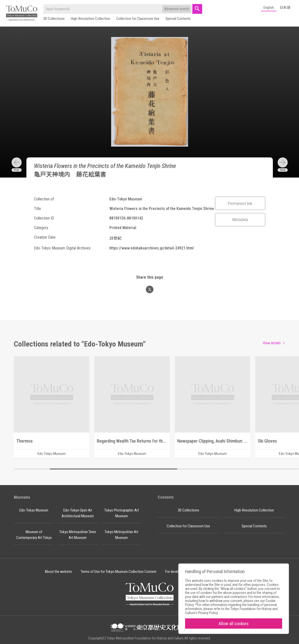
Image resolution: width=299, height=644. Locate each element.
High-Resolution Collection (90, 19)
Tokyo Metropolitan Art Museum (121, 535)
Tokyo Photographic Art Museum (122, 513)
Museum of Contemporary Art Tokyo (34, 535)
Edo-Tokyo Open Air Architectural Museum (78, 513)
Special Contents (178, 19)
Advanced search (177, 9)
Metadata (240, 220)
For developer (175, 572)
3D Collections (54, 19)
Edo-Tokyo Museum (34, 510)
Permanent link (240, 203)
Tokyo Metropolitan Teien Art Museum (78, 535)
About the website (58, 572)
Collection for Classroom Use (138, 19)
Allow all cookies (234, 624)
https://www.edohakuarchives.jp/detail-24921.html (152, 248)
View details (272, 343)
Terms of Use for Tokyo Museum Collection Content (119, 572)
